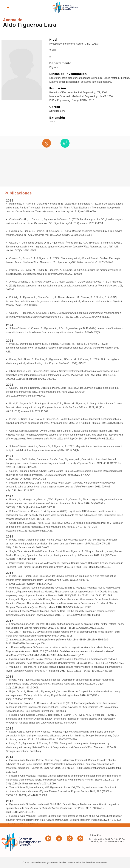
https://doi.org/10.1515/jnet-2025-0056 (75, 588)
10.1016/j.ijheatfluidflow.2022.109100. (36, 755)
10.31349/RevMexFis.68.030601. (28, 772)
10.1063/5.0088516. (113, 799)
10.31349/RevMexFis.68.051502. (97, 815)
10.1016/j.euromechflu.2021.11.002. (29, 788)
